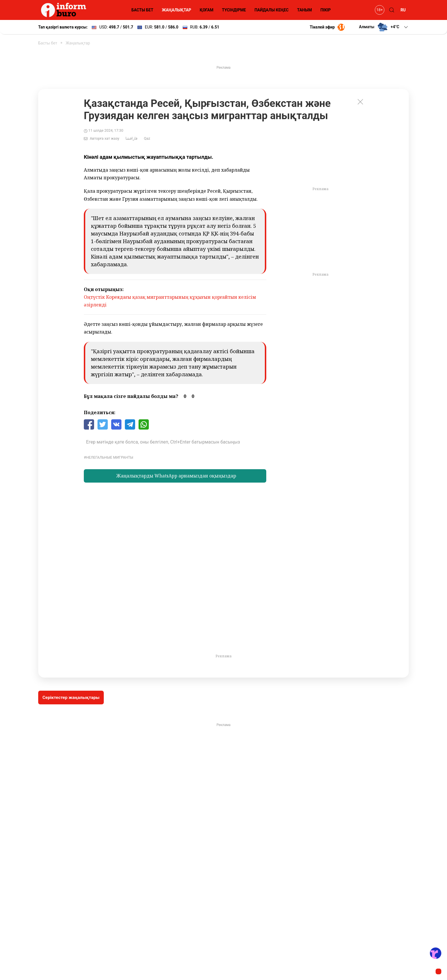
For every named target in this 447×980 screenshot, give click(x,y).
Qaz (147, 138)
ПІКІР (326, 10)
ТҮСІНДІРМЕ (234, 10)
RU (403, 10)
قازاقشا (131, 138)
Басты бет (48, 43)
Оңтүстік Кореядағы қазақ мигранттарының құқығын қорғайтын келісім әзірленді (170, 301)
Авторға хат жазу (104, 138)
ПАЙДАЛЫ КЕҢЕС (272, 10)
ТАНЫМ (304, 10)
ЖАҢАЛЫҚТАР (177, 10)
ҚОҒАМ (207, 10)
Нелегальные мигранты (110, 457)
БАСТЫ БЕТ (142, 10)
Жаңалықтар (78, 43)
